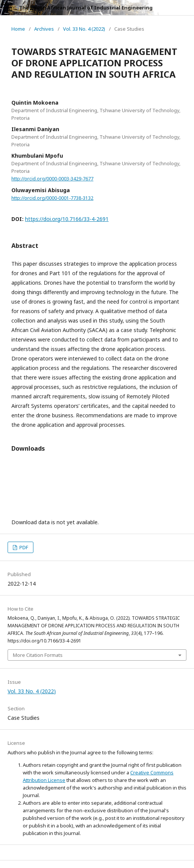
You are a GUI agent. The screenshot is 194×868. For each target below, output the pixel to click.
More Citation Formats (38, 655)
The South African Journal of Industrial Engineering (86, 8)
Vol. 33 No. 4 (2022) (84, 29)
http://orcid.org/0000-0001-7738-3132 (52, 198)
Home (18, 29)
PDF (23, 547)
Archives (44, 29)
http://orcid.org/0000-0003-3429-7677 (52, 179)
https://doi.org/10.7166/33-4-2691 (67, 219)
